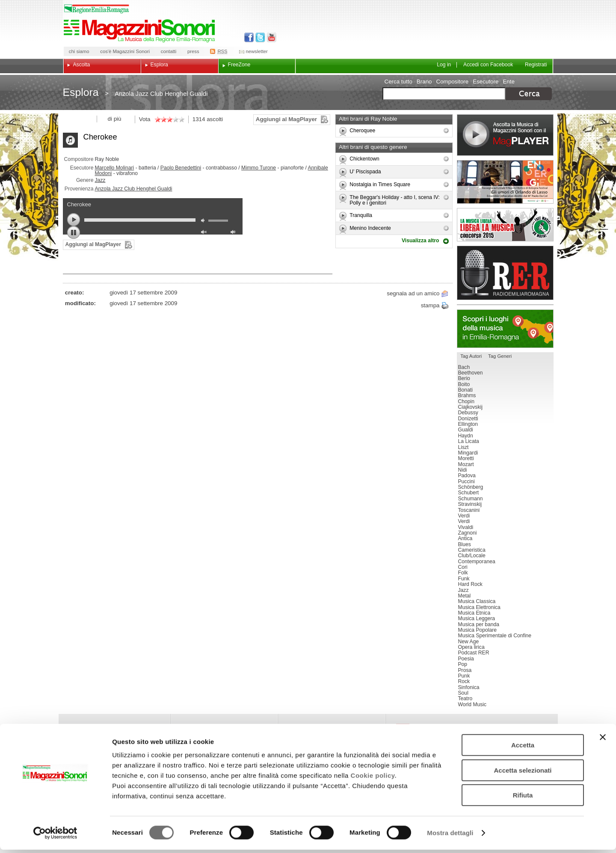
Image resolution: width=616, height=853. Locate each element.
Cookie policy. (374, 779)
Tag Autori (471, 356)
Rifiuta (523, 798)
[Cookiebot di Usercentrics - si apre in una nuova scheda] (55, 836)
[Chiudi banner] (603, 740)
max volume (234, 233)
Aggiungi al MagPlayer (286, 119)
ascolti (215, 119)
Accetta (523, 748)
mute (205, 221)
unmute (205, 233)
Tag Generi (500, 356)
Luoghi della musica (505, 329)
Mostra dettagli (450, 836)
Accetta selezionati (523, 774)
